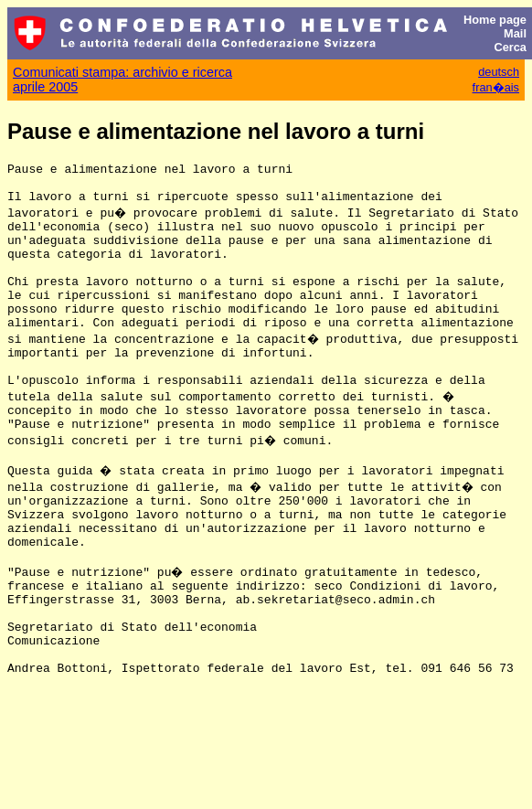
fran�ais (496, 87)
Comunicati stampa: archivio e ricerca (122, 72)
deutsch (499, 72)
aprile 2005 (45, 87)
